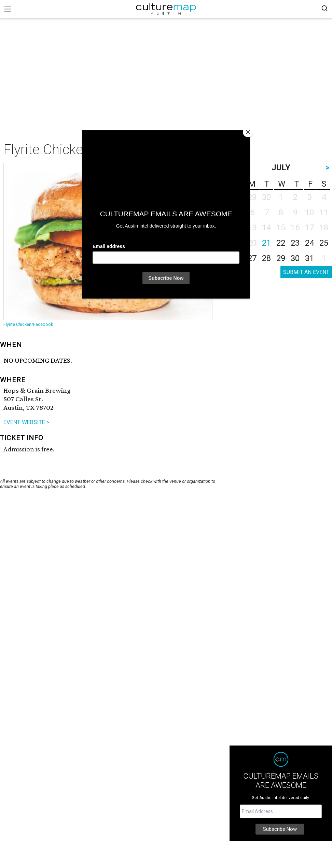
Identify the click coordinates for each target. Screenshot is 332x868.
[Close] (248, 132)
